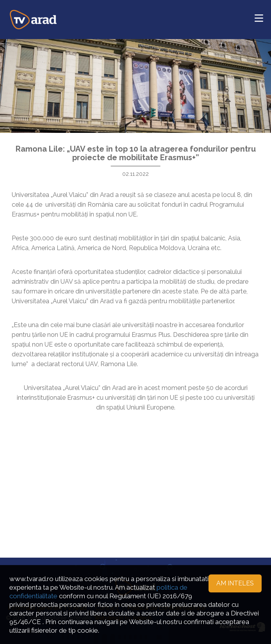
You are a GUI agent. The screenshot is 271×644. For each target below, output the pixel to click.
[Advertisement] (135, 475)
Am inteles (235, 583)
